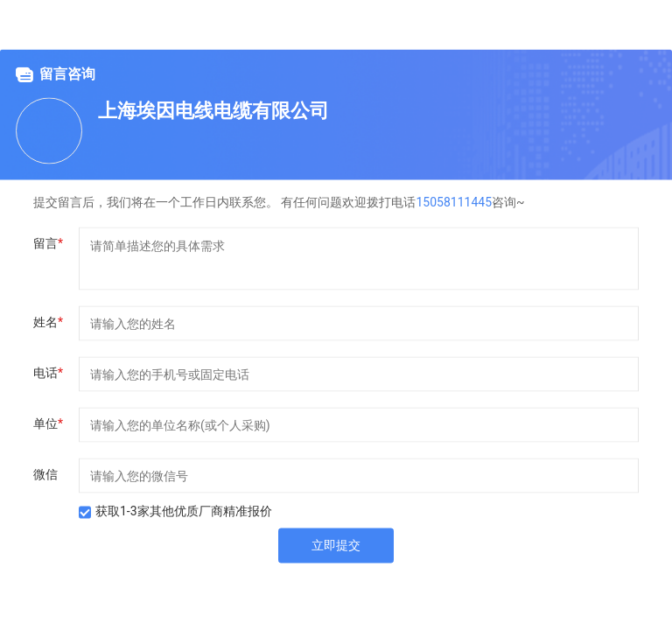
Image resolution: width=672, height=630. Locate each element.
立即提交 (336, 545)
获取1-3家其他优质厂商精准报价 (184, 511)
